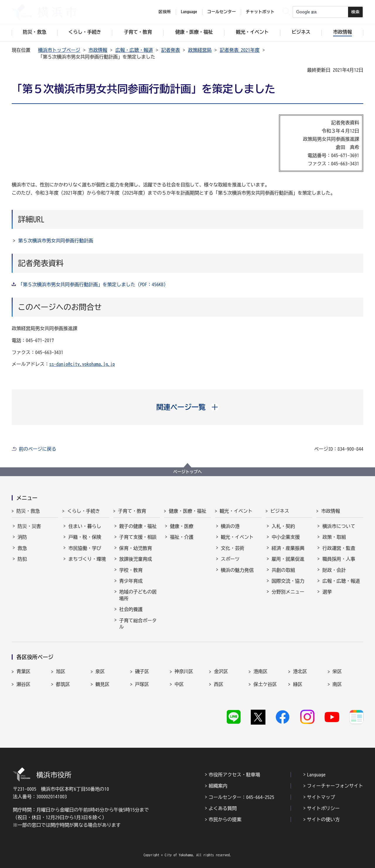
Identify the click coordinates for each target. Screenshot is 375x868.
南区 (337, 684)
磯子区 (142, 671)
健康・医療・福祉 (187, 511)
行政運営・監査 (339, 548)
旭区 (61, 671)
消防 (22, 537)
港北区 (300, 671)
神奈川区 (184, 671)
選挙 (327, 592)
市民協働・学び (85, 548)
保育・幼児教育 (136, 548)
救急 (22, 548)
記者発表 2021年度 (240, 50)
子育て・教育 (132, 511)
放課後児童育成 (136, 559)
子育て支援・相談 (138, 537)
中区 (179, 684)
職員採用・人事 (339, 559)
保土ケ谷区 (265, 684)
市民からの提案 (225, 819)
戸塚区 (142, 684)
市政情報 (98, 50)
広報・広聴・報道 (134, 50)
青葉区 (23, 671)
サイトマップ (321, 797)
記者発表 (171, 50)
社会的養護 (131, 609)
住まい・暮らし (85, 526)
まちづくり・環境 (87, 559)
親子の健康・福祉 (138, 526)
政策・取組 (334, 537)
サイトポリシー (323, 808)
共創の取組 (283, 570)
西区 (219, 684)
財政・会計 (334, 570)
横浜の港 (230, 526)
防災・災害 (29, 526)
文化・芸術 (233, 548)
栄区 (337, 671)
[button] (188, 407)
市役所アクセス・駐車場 (234, 775)
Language (316, 775)
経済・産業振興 (288, 548)
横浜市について (339, 526)
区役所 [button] (165, 12)
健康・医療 (182, 526)
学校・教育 (131, 570)
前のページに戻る (37, 449)
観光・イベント (236, 511)
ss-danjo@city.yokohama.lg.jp (82, 364)
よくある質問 (223, 808)
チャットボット (260, 12)
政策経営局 (200, 50)
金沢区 (221, 671)
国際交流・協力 (288, 581)
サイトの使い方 (323, 819)
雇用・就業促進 (288, 559)
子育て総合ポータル (138, 624)
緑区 (298, 684)
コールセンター (221, 12)
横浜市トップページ (59, 50)
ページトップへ (187, 472)
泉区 (100, 671)
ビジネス (280, 511)
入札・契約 (283, 526)
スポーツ (230, 559)
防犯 (22, 559)
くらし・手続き (83, 511)
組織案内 (218, 786)
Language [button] (189, 12)
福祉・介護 (182, 537)
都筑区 (63, 684)
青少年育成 (131, 581)
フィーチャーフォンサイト (335, 786)
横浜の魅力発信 (237, 570)
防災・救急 (28, 511)
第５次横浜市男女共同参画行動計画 (56, 241)
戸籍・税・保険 (85, 537)
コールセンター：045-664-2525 (241, 797)
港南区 (260, 671)
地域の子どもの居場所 (138, 595)
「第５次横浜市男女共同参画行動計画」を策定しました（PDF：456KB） (93, 284)
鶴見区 (103, 684)
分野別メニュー (288, 592)
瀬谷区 (23, 684)
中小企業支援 (286, 537)
